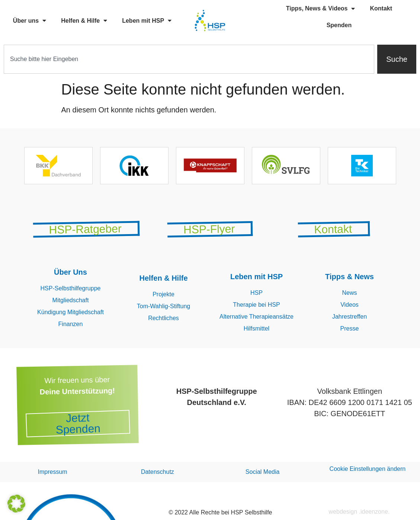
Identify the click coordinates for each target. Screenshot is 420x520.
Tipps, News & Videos (321, 9)
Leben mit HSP (147, 20)
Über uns (30, 20)
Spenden (339, 25)
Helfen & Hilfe (84, 20)
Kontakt (381, 8)
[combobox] (189, 59)
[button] (16, 504)
